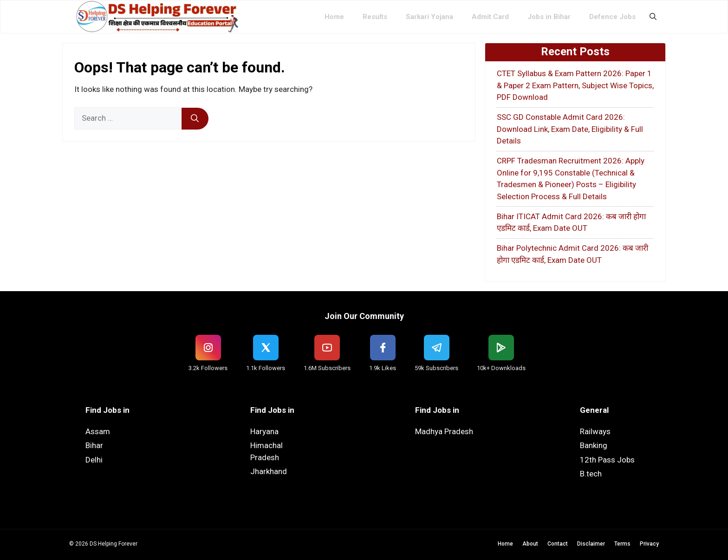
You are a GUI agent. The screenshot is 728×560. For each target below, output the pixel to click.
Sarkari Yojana (429, 17)
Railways (595, 431)
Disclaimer (591, 544)
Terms (622, 544)
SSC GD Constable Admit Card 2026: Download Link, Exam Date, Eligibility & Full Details (570, 129)
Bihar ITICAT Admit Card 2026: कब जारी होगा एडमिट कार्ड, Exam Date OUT (571, 222)
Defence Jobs (612, 17)
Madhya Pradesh (444, 431)
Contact (558, 544)
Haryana (264, 431)
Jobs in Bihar (549, 17)
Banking (594, 445)
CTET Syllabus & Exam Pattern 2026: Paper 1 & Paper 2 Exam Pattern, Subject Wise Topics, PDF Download (575, 85)
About (530, 544)
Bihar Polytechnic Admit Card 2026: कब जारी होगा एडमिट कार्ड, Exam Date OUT (572, 254)
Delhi (94, 460)
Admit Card (490, 17)
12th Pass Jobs (607, 460)
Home (334, 17)
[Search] (195, 119)
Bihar (94, 445)
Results (375, 17)
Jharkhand (269, 471)
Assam (98, 431)
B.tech (591, 474)
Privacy (649, 544)
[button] (653, 17)
